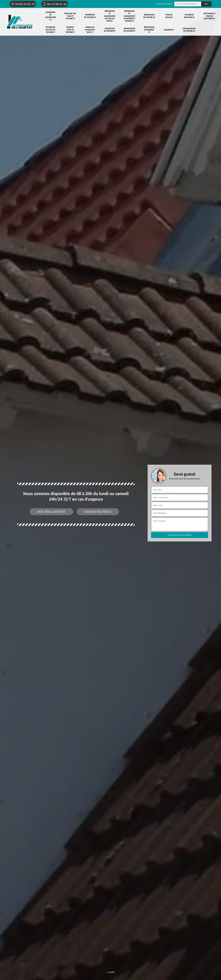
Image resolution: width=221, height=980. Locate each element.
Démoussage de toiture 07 (129, 30)
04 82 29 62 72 (23, 4)
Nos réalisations (51, 512)
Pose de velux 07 (169, 16)
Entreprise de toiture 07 (90, 16)
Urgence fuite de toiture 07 (70, 30)
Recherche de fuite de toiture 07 (50, 30)
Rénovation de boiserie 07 (149, 30)
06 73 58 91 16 (55, 4)
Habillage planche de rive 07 (90, 30)
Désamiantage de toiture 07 (189, 30)
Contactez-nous (98, 512)
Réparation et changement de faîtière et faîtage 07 (129, 16)
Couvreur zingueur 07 (189, 16)
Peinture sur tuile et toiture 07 (70, 16)
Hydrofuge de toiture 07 (110, 30)
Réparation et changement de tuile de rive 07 (110, 16)
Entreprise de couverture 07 (51, 16)
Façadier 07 (169, 30)
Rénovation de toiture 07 (149, 16)
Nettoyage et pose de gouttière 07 (209, 16)
